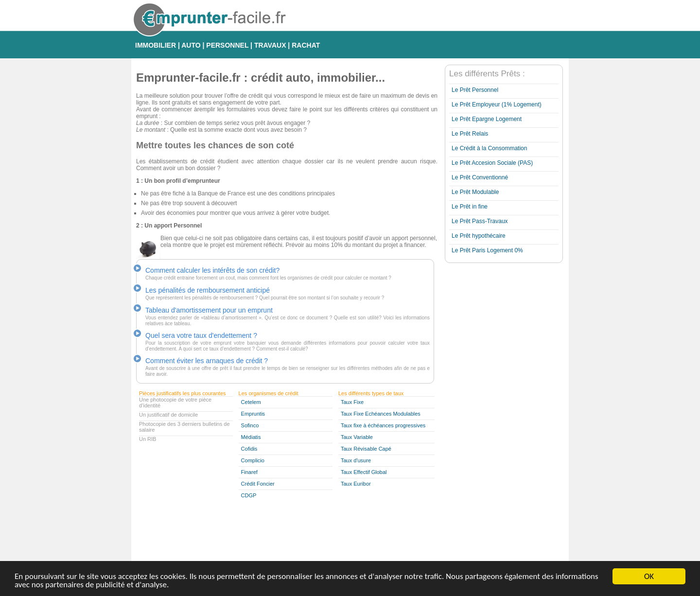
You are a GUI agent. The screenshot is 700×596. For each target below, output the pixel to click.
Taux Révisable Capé (366, 449)
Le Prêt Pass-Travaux (480, 221)
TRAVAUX (270, 45)
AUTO (191, 45)
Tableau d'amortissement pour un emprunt (209, 310)
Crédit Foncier (258, 484)
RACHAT (306, 45)
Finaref (249, 472)
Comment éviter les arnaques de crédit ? (207, 361)
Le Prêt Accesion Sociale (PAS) (492, 163)
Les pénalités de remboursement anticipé (208, 290)
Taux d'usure (356, 460)
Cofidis (249, 449)
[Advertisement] (484, 413)
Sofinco (250, 425)
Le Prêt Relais (470, 134)
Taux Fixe (352, 402)
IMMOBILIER (156, 45)
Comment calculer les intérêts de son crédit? (212, 270)
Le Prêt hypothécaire (479, 236)
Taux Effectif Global (364, 472)
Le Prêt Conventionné (480, 177)
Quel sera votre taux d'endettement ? (201, 335)
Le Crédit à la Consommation (489, 148)
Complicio (253, 460)
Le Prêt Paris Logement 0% (487, 250)
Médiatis (251, 437)
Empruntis (253, 414)
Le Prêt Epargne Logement (487, 119)
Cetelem (251, 402)
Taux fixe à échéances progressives (383, 425)
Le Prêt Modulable (475, 192)
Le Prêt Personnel (475, 90)
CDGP (249, 495)
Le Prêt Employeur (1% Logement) (497, 105)
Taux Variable (357, 437)
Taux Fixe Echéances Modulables (381, 414)
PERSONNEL (227, 45)
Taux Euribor (356, 484)
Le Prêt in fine (470, 207)
